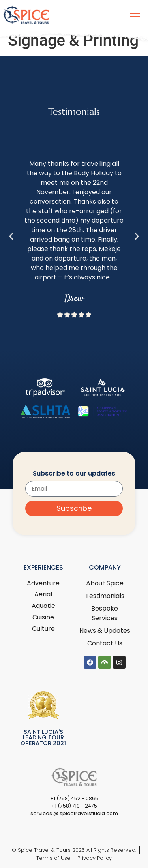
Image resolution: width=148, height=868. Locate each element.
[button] (11, 237)
